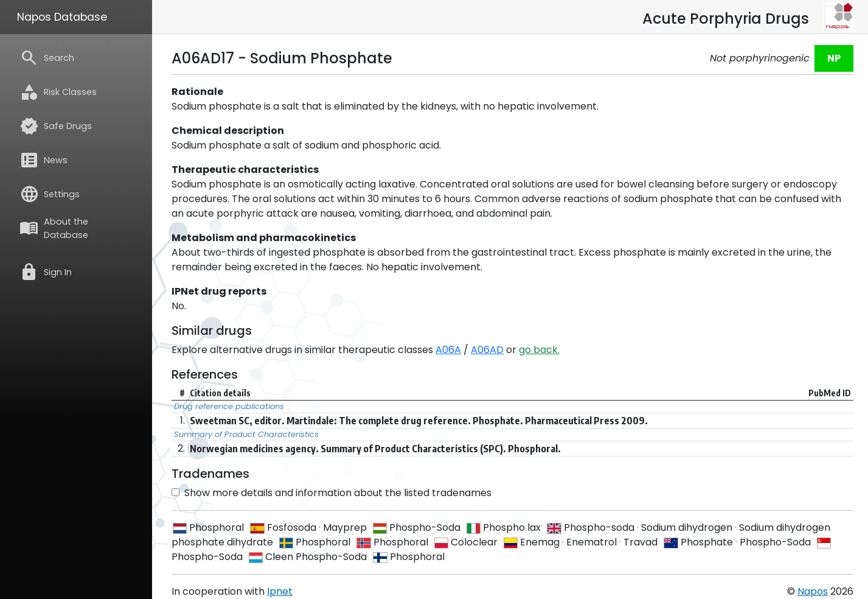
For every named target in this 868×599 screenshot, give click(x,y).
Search (47, 58)
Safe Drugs (56, 126)
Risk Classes (58, 92)
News (43, 160)
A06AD (487, 350)
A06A (448, 350)
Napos (813, 591)
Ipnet (280, 591)
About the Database (54, 228)
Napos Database (62, 17)
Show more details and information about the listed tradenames (332, 493)
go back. (539, 350)
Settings (50, 194)
